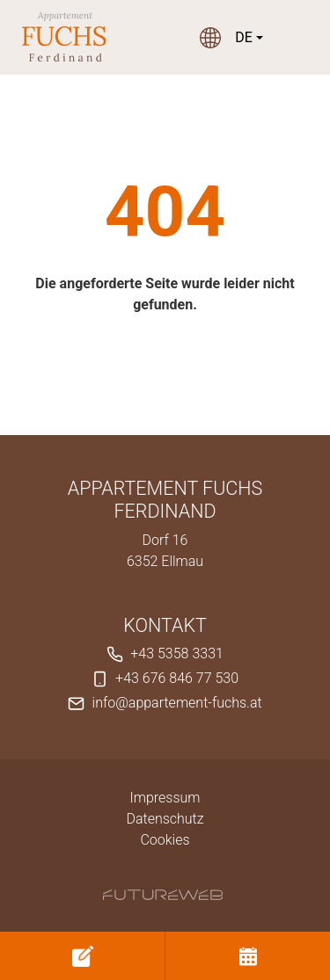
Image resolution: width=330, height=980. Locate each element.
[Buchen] (248, 956)
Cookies (165, 840)
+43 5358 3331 (177, 653)
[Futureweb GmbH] (163, 895)
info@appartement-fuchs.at (177, 703)
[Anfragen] (82, 956)
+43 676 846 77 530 (177, 678)
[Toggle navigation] (298, 38)
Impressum (165, 798)
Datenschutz (165, 819)
